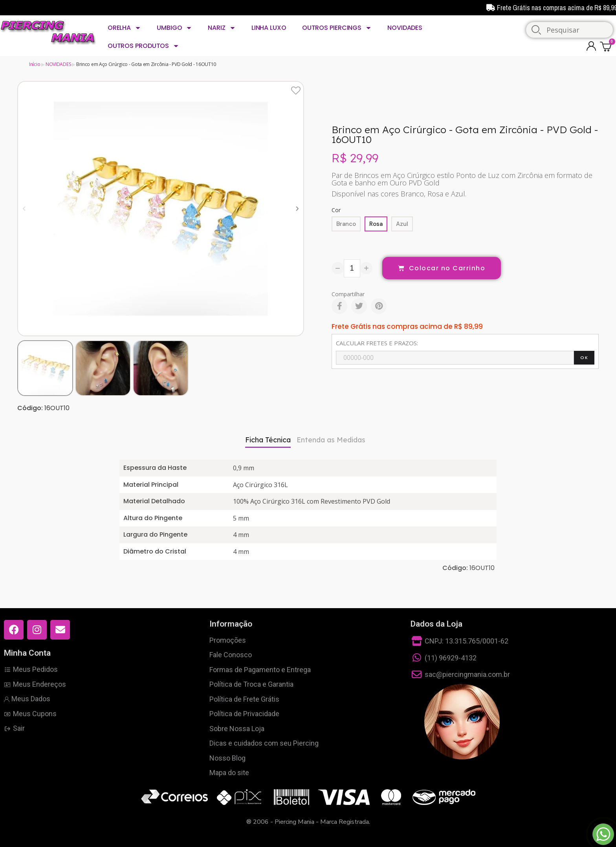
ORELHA (124, 28)
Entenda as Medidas (331, 440)
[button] (24, 208)
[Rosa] (376, 224)
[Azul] (402, 224)
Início (35, 64)
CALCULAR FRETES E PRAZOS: (377, 343)
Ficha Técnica (268, 440)
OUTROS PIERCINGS (337, 28)
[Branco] (346, 224)
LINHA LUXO (269, 28)
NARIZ (222, 28)
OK (584, 357)
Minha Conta (27, 653)
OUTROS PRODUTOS (143, 46)
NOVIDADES (405, 28)
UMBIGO (174, 28)
